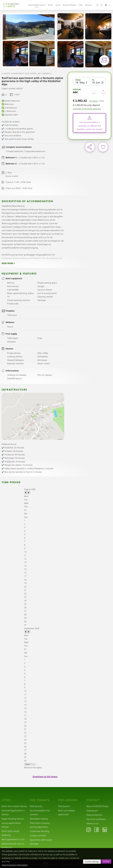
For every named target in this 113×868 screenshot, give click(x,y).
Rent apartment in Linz (13, 839)
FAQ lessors (64, 806)
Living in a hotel (38, 835)
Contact (93, 800)
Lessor (58, 5)
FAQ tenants (36, 806)
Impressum (92, 811)
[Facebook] (97, 830)
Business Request (70, 5)
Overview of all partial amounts (87, 109)
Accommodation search (37, 5)
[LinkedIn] (105, 830)
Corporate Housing (40, 831)
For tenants (40, 800)
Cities (81, 5)
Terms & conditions (96, 819)
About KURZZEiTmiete (97, 806)
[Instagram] (89, 830)
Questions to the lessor (45, 777)
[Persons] (99, 91)
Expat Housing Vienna (13, 819)
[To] (98, 82)
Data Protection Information (15, 865)
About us (89, 5)
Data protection (94, 815)
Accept (106, 862)
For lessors (68, 800)
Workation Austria (39, 819)
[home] (11, 5)
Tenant (50, 5)
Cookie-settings (92, 862)
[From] (81, 82)
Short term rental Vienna (14, 806)
